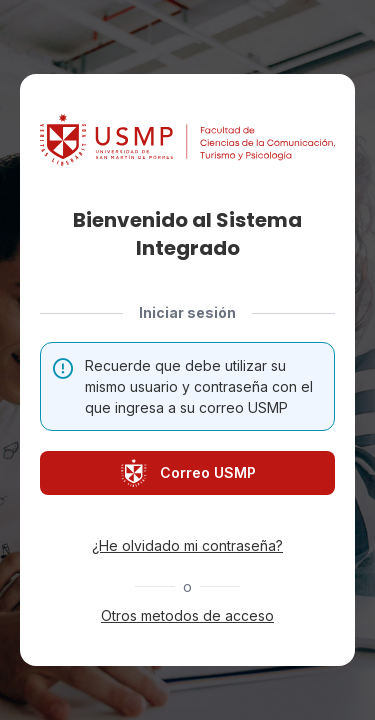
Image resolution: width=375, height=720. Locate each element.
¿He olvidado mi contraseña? (187, 545)
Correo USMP (188, 473)
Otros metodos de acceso (187, 615)
